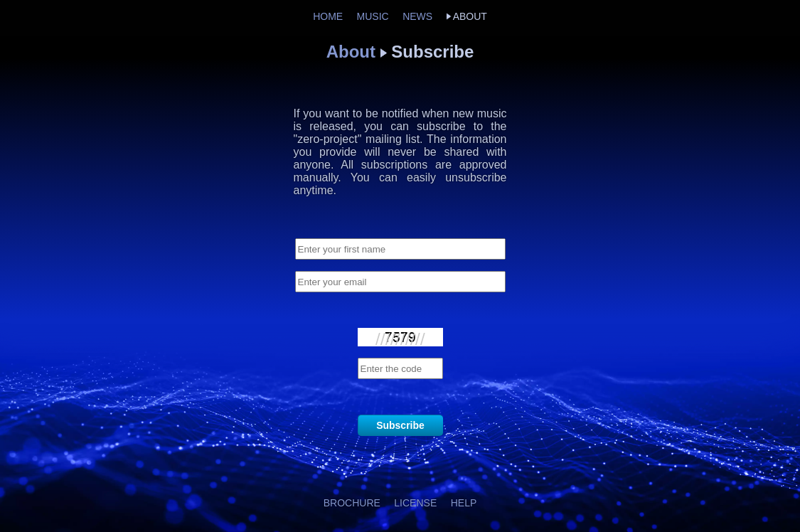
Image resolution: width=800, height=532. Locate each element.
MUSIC (373, 16)
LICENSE (415, 503)
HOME (328, 16)
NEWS (417, 16)
